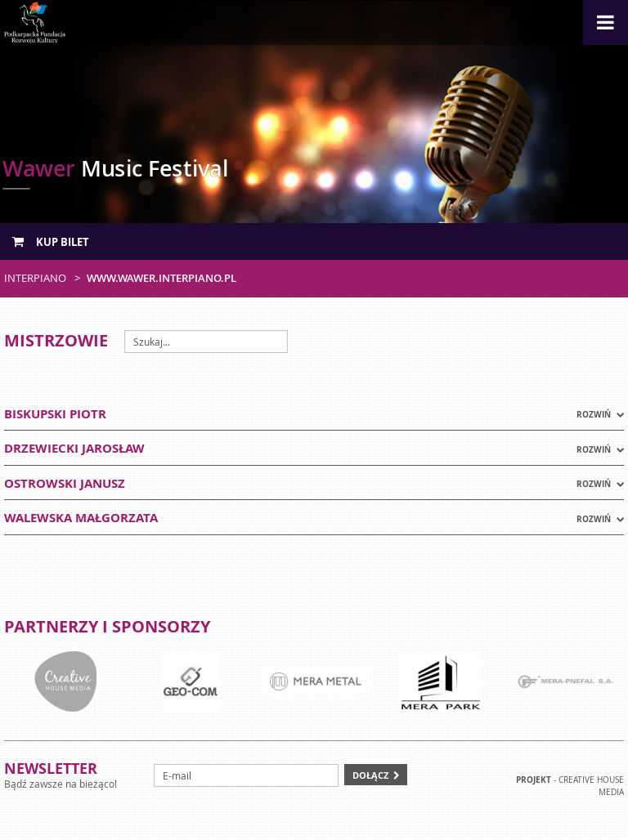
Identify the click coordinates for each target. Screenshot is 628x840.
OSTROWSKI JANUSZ (65, 483)
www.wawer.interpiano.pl (161, 278)
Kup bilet (51, 242)
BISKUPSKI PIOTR (55, 414)
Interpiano (35, 278)
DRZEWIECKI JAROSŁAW (74, 448)
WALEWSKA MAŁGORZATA (81, 518)
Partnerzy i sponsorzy (107, 626)
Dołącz (370, 775)
